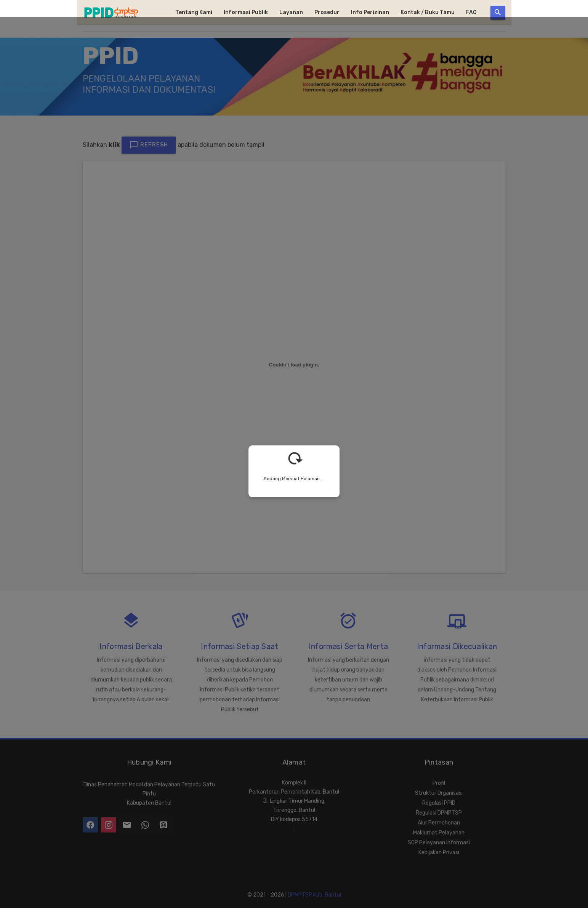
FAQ (471, 12)
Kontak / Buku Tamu (428, 12)
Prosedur (327, 12)
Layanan (291, 12)
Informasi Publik (246, 12)
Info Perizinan (370, 12)
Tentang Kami (194, 12)
